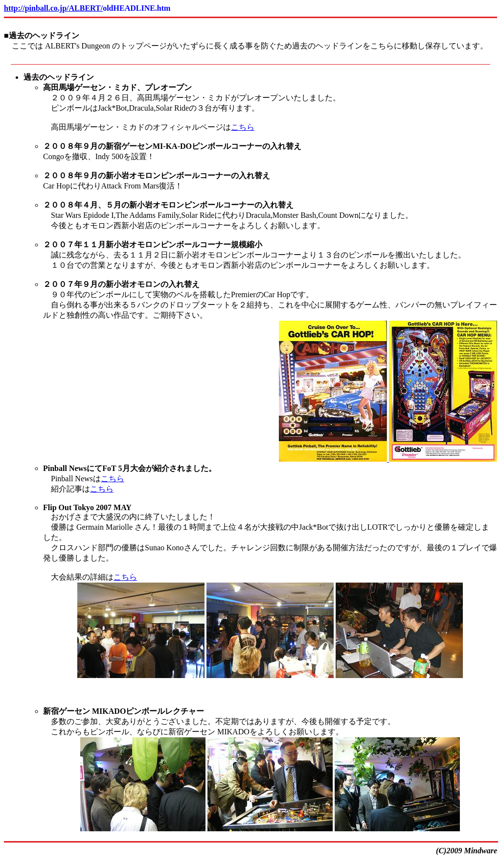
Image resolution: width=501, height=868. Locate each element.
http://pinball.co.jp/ (36, 8)
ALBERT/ (86, 8)
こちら (243, 127)
